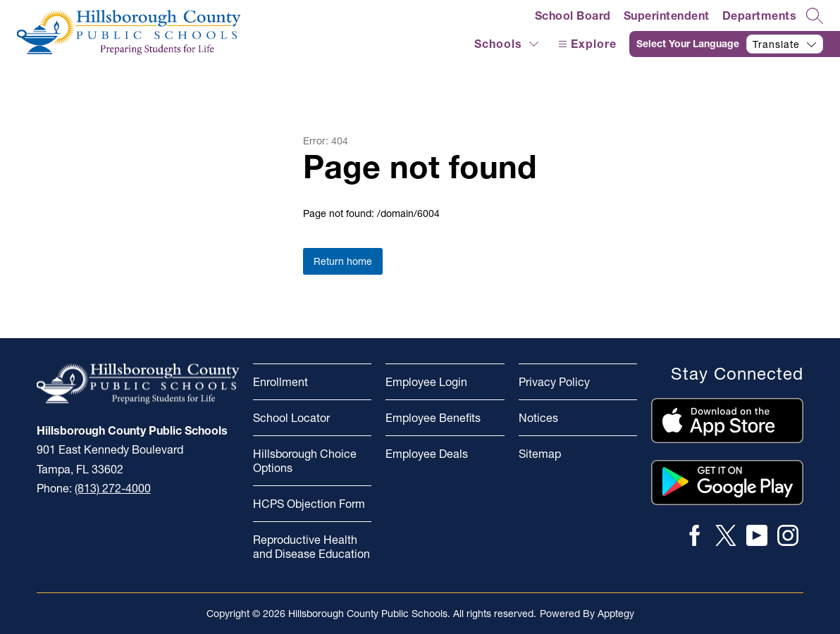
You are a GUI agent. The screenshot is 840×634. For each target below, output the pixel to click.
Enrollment (280, 382)
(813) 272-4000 (113, 488)
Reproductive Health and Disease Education (311, 547)
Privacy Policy (554, 382)
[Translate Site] (735, 44)
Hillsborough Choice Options (305, 461)
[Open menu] (586, 44)
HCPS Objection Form (309, 504)
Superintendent (667, 15)
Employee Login (426, 382)
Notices (538, 418)
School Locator (291, 418)
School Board (573, 15)
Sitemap (540, 454)
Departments (760, 15)
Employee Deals (427, 454)
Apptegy (616, 614)
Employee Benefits (433, 418)
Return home (343, 261)
